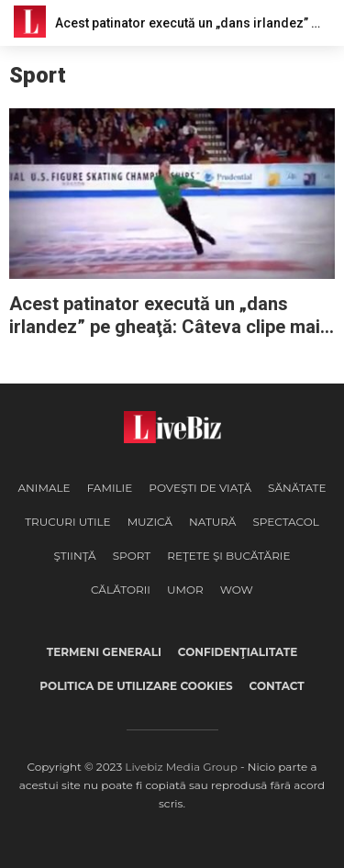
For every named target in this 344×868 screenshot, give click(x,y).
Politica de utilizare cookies (136, 686)
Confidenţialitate (238, 652)
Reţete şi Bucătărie (228, 556)
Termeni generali (104, 652)
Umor (185, 590)
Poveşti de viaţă (200, 488)
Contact (277, 686)
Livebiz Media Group (181, 767)
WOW (237, 590)
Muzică (150, 522)
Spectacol (285, 522)
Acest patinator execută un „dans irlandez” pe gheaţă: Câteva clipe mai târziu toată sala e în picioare (165, 316)
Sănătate (297, 488)
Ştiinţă (74, 556)
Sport (132, 556)
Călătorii (121, 590)
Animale (44, 488)
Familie (110, 488)
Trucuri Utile (67, 522)
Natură (212, 522)
